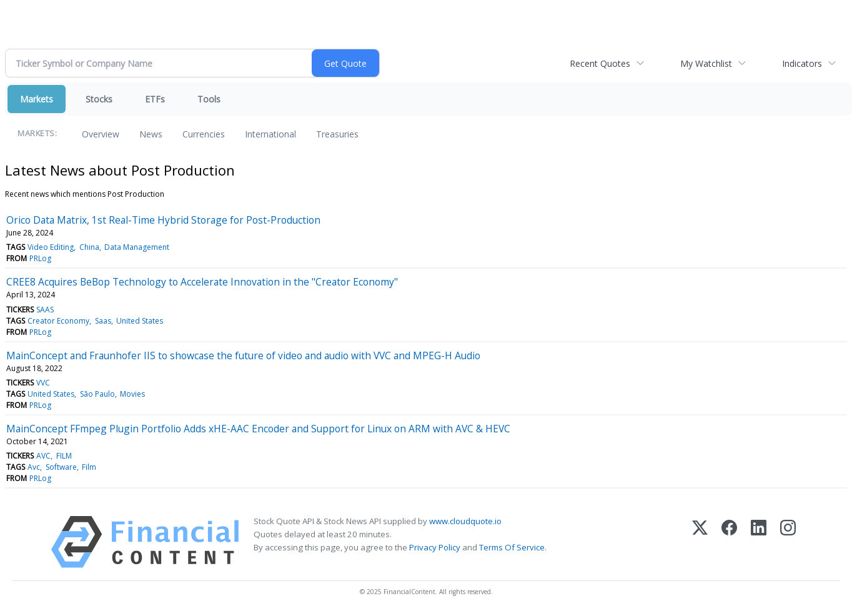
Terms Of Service (512, 547)
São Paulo (97, 394)
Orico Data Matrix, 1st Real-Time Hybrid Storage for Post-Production (163, 220)
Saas (103, 321)
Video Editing (51, 247)
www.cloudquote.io (465, 521)
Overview (101, 134)
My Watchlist (706, 63)
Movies (132, 394)
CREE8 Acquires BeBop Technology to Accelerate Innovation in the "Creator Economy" (202, 282)
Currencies (204, 134)
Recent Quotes (600, 63)
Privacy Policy (435, 547)
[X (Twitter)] (700, 542)
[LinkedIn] (759, 542)
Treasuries (337, 134)
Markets (37, 99)
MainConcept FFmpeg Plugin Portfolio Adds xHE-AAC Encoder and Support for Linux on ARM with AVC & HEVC (258, 429)
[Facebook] (729, 542)
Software (61, 467)
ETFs (155, 99)
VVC (43, 383)
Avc (34, 467)
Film (89, 467)
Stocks (99, 99)
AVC (43, 456)
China (89, 247)
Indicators (802, 63)
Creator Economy (58, 321)
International (270, 134)
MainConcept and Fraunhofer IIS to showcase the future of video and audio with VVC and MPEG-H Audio (243, 355)
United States (140, 321)
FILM (64, 456)
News (151, 134)
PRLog (40, 258)
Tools (209, 99)
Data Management (137, 247)
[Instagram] (788, 542)
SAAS (45, 310)
